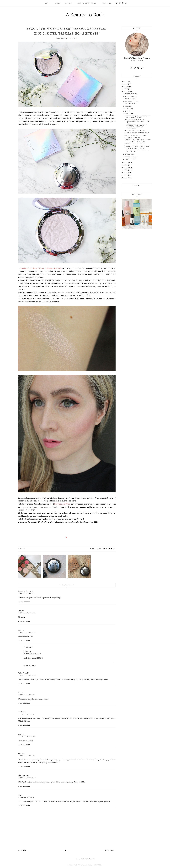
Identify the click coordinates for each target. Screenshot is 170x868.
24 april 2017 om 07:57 (27, 593)
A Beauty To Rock (85, 14)
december (130, 94)
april (128, 114)
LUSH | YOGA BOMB (132, 138)
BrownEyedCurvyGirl (25, 591)
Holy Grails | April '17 (134, 130)
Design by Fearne (95, 865)
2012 (126, 173)
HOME (47, 3)
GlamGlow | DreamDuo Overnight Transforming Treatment (137, 150)
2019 (126, 87)
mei (127, 111)
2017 (126, 92)
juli (127, 106)
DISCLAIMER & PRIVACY (87, 3)
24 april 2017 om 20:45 (27, 714)
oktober (129, 99)
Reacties (30, 647)
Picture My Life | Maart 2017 (137, 146)
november (130, 96)
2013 (126, 170)
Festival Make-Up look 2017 (137, 133)
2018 (126, 89)
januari (129, 159)
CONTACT (69, 3)
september (130, 101)
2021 (126, 82)
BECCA (22, 549)
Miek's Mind (22, 712)
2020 (126, 84)
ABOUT (58, 3)
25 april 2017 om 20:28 (33, 654)
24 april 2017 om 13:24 (27, 632)
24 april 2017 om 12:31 (27, 613)
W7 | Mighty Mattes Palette (137, 135)
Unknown (21, 611)
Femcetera (22, 753)
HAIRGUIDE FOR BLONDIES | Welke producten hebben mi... (137, 121)
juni (127, 109)
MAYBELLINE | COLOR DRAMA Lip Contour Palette (138, 117)
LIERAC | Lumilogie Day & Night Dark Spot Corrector (138, 141)
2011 (126, 175)
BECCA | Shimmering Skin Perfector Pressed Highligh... (135, 127)
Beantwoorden (24, 602)
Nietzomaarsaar (24, 776)
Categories (106, 3)
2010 (126, 178)
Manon (20, 692)
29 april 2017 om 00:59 (27, 778)
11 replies (96, 549)
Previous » (110, 851)
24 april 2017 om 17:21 (27, 695)
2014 (126, 168)
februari (130, 157)
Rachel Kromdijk (24, 673)
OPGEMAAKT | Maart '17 (135, 144)
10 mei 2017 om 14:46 (26, 797)
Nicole (20, 795)
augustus (130, 104)
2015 (126, 165)
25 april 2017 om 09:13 (27, 736)
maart (128, 154)
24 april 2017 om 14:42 (27, 675)
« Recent (22, 851)
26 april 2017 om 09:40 (27, 756)
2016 (126, 163)
